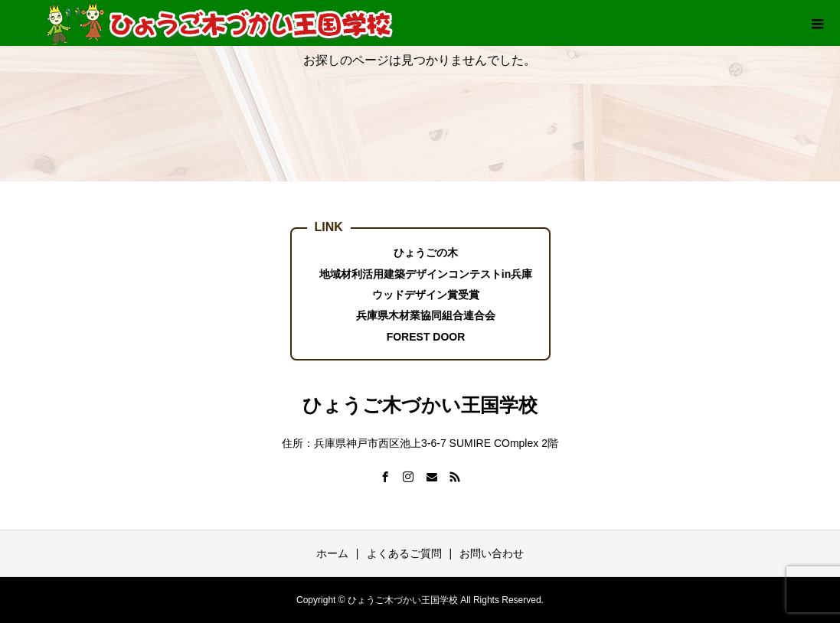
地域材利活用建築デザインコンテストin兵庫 (426, 274)
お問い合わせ (492, 553)
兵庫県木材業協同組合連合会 (426, 315)
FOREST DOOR (426, 337)
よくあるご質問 (404, 553)
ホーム (332, 553)
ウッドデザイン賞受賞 (426, 295)
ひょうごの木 (426, 253)
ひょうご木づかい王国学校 (420, 405)
